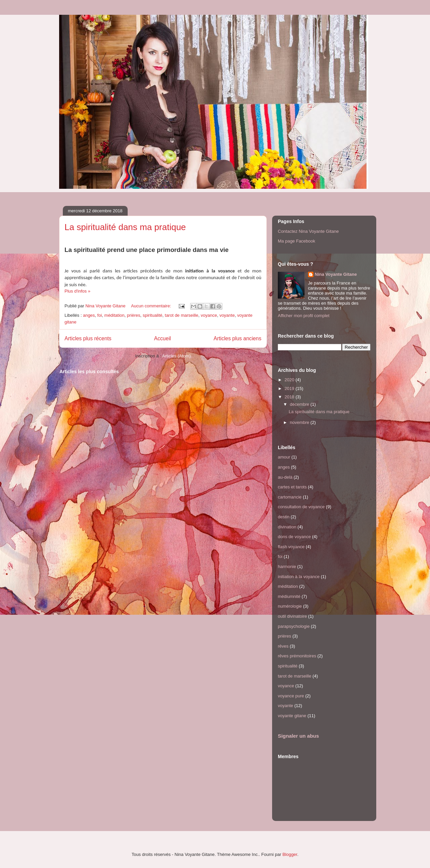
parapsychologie (294, 626)
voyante (227, 315)
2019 (290, 388)
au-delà (285, 477)
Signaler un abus (298, 736)
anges (89, 315)
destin (284, 517)
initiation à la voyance (299, 577)
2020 (290, 380)
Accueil (163, 338)
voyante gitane (292, 716)
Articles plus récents (88, 338)
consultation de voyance (301, 507)
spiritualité (153, 315)
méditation (115, 315)
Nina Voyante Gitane (336, 274)
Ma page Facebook (296, 241)
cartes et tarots (292, 487)
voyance (209, 315)
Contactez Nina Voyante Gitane (308, 231)
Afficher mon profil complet (304, 316)
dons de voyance (294, 537)
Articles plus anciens (238, 338)
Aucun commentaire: (152, 306)
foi (100, 315)
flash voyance (291, 547)
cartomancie (290, 497)
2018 (290, 397)
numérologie (290, 606)
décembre (300, 404)
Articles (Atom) (176, 356)
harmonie (287, 567)
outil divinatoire (292, 616)
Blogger (290, 854)
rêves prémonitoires (297, 656)
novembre (300, 422)
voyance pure (291, 696)
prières (134, 315)
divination (287, 527)
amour (284, 457)
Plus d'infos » (77, 291)
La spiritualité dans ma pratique (125, 227)
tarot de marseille (182, 315)
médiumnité (289, 596)
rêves (283, 646)
